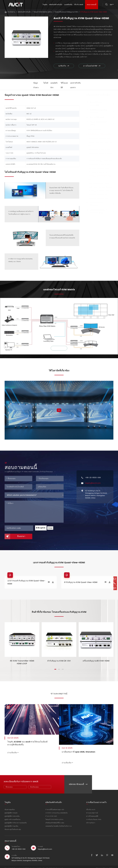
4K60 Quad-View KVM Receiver (99, 187)
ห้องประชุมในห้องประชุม (13, 826)
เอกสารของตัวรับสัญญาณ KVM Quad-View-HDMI (26, 583)
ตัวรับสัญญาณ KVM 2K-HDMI (97, 191)
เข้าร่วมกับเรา (91, 820)
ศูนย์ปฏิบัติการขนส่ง (11, 810)
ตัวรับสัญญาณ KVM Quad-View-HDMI (94, 12)
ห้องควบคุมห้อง (10, 807)
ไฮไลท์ (45, 83)
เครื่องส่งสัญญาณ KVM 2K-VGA (98, 165)
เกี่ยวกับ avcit (78, 5)
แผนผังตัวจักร (54, 85)
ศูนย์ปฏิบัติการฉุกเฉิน (11, 823)
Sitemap (99, 865)
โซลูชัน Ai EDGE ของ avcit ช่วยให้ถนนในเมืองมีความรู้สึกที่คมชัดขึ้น (27, 742)
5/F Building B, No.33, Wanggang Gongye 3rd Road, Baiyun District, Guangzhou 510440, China (96, 496)
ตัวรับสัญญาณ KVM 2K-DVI (97, 195)
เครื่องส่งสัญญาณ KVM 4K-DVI (98, 150)
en (111, 5)
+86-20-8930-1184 (93, 480)
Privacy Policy (108, 865)
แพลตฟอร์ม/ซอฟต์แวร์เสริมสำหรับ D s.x (97, 211)
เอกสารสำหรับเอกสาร (77, 85)
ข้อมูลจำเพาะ (35, 85)
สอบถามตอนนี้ (91, 5)
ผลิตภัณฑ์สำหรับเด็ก (55, 5)
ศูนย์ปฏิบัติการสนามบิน (12, 813)
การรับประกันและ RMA (94, 816)
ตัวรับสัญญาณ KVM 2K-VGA (97, 198)
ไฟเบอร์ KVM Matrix (94, 129)
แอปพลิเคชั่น (68, 5)
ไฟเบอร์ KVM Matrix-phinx (43, 12)
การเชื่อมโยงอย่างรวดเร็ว (96, 799)
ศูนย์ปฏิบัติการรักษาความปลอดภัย (16, 820)
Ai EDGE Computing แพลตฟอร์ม (98, 111)
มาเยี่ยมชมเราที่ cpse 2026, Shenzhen (83, 750)
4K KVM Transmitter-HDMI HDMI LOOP (99, 144)
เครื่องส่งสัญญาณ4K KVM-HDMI (98, 138)
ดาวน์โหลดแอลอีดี (92, 813)
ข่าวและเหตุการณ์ (59, 694)
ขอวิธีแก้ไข (64, 66)
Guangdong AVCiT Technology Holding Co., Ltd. (31, 865)
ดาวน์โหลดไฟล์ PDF (90, 66)
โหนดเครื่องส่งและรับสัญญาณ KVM (66, 12)
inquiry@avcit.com (93, 485)
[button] (55, 670)
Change (50, 530)
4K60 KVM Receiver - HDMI (97, 183)
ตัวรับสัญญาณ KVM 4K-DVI (97, 172)
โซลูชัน (44, 5)
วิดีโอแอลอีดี (65, 85)
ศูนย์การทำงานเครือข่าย (12, 816)
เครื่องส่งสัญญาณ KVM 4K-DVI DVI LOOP (99, 155)
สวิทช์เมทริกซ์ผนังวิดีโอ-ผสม (96, 204)
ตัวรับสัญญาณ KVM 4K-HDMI (97, 168)
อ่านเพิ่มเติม (13, 751)
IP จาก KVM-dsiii (96, 117)
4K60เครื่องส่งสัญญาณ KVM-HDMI (99, 161)
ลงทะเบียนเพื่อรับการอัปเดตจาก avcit (22, 778)
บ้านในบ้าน (11, 12)
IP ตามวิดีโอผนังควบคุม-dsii (95, 104)
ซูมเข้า (59, 349)
